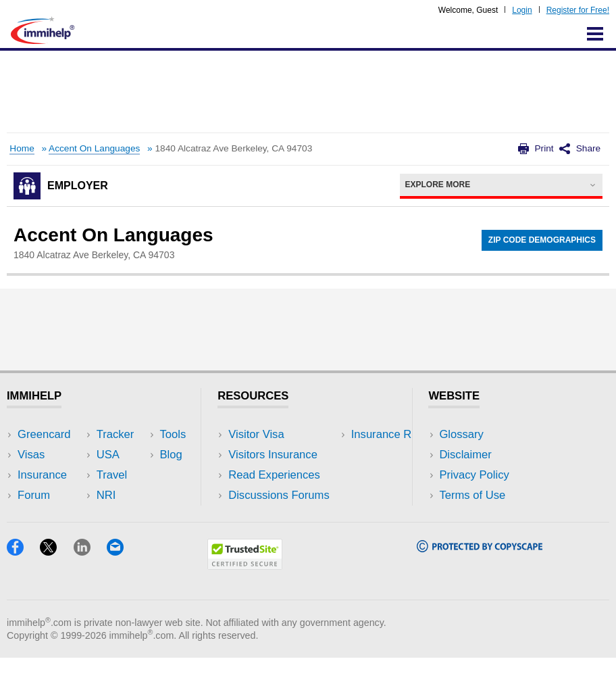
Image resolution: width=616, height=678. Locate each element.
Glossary (461, 434)
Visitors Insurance (273, 455)
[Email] (122, 572)
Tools (139, 495)
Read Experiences (274, 475)
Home (22, 148)
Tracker (36, 515)
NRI (135, 475)
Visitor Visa (256, 434)
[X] (56, 572)
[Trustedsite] (245, 586)
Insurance (42, 475)
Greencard (44, 434)
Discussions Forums (279, 495)
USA (137, 434)
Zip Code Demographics (542, 240)
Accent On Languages (94, 148)
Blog (137, 515)
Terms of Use (472, 495)
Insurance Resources (281, 515)
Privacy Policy (474, 475)
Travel (141, 455)
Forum (34, 495)
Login (522, 10)
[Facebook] (23, 572)
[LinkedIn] (90, 572)
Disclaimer (465, 455)
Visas (31, 455)
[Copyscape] (480, 568)
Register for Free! (578, 10)
